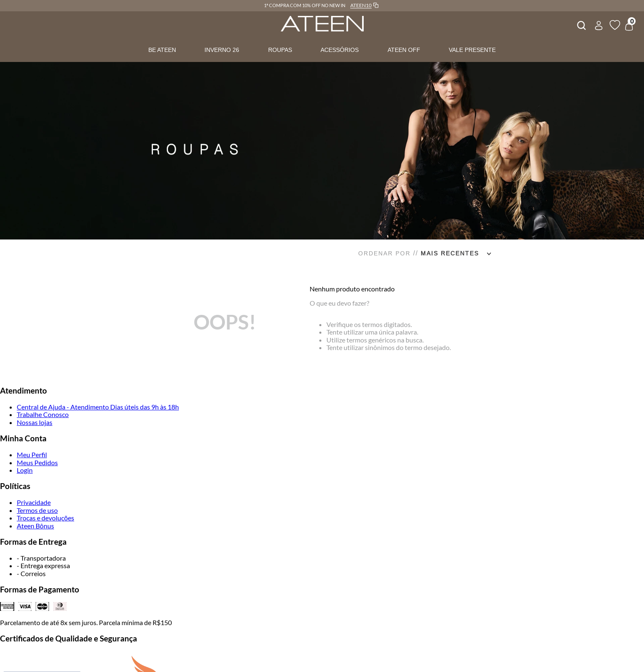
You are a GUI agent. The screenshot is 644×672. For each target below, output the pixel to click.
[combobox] (581, 24)
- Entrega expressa (43, 565)
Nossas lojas (35, 422)
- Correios (31, 573)
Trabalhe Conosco (43, 414)
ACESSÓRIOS (340, 50)
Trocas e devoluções (45, 518)
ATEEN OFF (404, 50)
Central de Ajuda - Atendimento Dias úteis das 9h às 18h (98, 407)
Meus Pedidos (37, 462)
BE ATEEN (162, 50)
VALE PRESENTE (472, 50)
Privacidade (34, 502)
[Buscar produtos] (581, 24)
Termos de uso (37, 510)
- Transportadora (41, 558)
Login (25, 470)
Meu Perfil (32, 454)
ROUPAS (280, 50)
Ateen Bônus (35, 526)
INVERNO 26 (222, 50)
